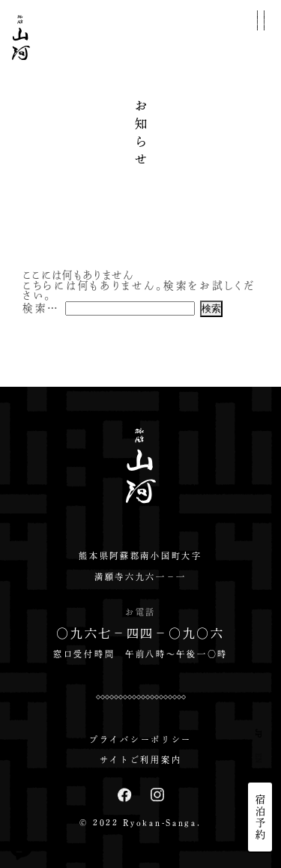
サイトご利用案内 (141, 760)
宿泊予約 (260, 817)
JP (259, 733)
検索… (41, 308)
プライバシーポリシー (140, 739)
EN (259, 758)
